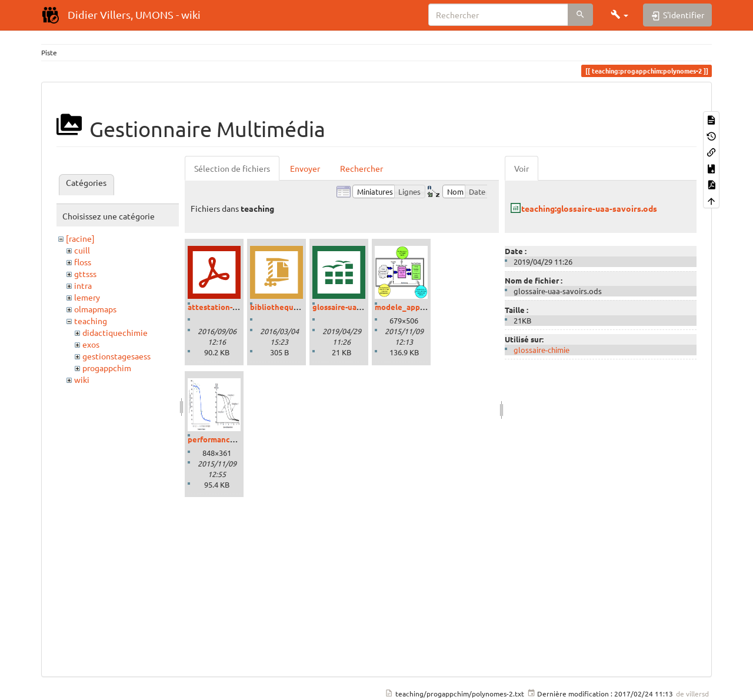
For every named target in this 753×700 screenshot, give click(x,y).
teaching (91, 321)
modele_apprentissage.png (425, 307)
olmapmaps (95, 309)
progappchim (107, 368)
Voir (522, 168)
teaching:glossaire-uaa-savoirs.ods (589, 208)
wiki (82, 379)
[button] (619, 15)
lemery (87, 297)
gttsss (85, 274)
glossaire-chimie (542, 350)
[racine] (80, 238)
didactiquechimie (115, 332)
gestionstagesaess (116, 356)
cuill (82, 250)
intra (83, 285)
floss (83, 262)
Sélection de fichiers (232, 168)
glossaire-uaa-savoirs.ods (358, 307)
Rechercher (361, 168)
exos (91, 344)
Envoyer (305, 168)
